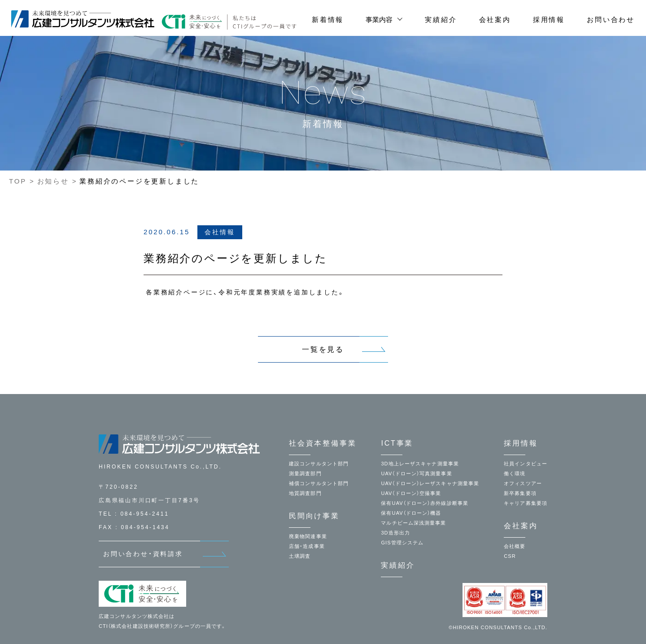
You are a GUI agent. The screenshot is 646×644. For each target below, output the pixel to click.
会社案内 (495, 20)
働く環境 (515, 473)
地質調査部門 (305, 493)
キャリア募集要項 (526, 503)
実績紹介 (441, 20)
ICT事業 (397, 443)
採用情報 (549, 20)
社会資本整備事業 (323, 443)
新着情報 (328, 20)
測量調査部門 (305, 473)
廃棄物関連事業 (308, 536)
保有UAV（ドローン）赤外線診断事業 (425, 503)
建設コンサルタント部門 (319, 464)
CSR (510, 556)
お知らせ (53, 181)
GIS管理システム (402, 543)
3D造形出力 (395, 533)
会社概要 (515, 546)
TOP (18, 181)
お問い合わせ (611, 20)
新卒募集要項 (520, 493)
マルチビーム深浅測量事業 (413, 523)
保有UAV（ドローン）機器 (411, 513)
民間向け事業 (314, 516)
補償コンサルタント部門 (319, 483)
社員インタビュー (526, 464)
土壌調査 (300, 556)
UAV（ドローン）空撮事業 (411, 493)
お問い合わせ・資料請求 (143, 554)
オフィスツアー (523, 483)
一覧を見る (323, 349)
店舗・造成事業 (307, 546)
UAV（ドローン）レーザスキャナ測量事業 (430, 483)
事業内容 (379, 20)
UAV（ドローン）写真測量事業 (416, 473)
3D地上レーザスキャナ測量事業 (420, 464)
